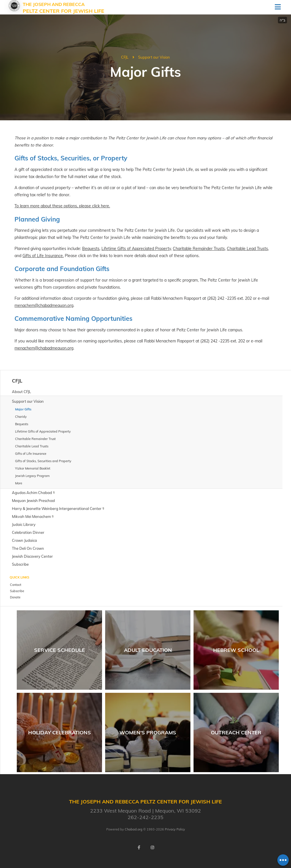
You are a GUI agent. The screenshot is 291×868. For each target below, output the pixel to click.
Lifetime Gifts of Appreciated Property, (137, 249)
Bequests (91, 249)
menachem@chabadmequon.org (44, 305)
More (19, 483)
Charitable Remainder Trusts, (199, 249)
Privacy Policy (175, 829)
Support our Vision (154, 57)
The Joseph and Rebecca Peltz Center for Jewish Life (64, 8)
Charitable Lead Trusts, (248, 249)
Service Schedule (60, 650)
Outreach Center (236, 732)
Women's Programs (148, 732)
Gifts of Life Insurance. (43, 256)
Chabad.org (134, 829)
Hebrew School (236, 650)
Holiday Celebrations (60, 732)
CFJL (125, 57)
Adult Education (148, 650)
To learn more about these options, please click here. (62, 206)
